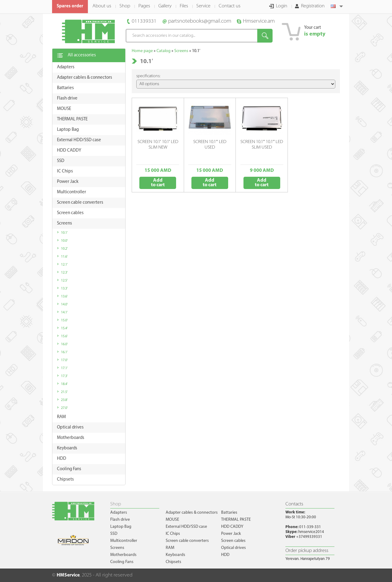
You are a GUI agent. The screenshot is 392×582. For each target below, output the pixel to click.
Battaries (229, 513)
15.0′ (64, 320)
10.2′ (64, 249)
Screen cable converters (187, 541)
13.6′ (64, 297)
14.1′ (64, 312)
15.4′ (64, 328)
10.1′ (64, 233)
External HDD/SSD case (186, 527)
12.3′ (64, 273)
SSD (114, 534)
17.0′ (64, 360)
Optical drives (234, 548)
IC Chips (173, 534)
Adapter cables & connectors (192, 513)
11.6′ (64, 257)
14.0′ (64, 304)
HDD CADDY (232, 527)
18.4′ (64, 384)
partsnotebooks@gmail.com (200, 21)
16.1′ (64, 352)
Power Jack (231, 534)
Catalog (164, 51)
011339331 (144, 21)
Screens (181, 51)
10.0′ (64, 241)
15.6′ (64, 336)
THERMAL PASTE (236, 520)
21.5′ (64, 392)
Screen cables (233, 541)
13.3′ (64, 289)
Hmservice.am (259, 21)
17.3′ (64, 376)
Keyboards (175, 555)
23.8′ (64, 400)
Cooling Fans (122, 562)
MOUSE (172, 520)
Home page (142, 51)
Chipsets (173, 562)
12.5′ (64, 281)
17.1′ (64, 368)
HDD (225, 555)
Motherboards (123, 555)
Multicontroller (124, 541)
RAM (170, 548)
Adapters (119, 513)
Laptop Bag (121, 527)
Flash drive (120, 520)
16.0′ (64, 344)
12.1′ (64, 265)
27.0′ (64, 408)
